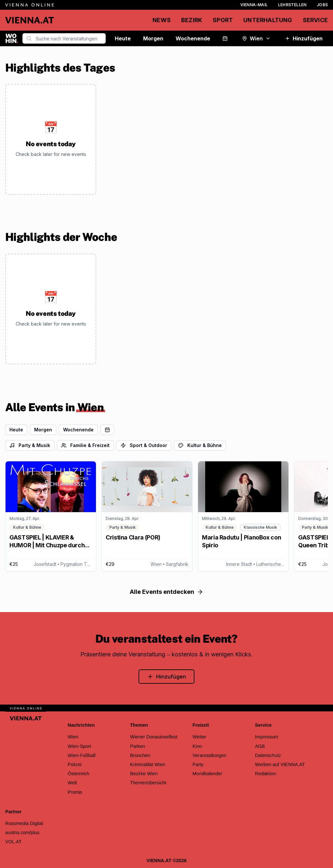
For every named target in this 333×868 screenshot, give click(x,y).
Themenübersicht (148, 783)
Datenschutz (268, 755)
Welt (72, 783)
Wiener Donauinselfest (154, 737)
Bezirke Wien (144, 774)
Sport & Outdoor (144, 445)
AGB (260, 746)
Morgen (153, 38)
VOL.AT (13, 842)
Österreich (79, 774)
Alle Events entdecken (166, 592)
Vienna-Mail (254, 5)
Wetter (199, 737)
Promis (75, 792)
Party (198, 764)
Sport (223, 20)
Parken (138, 746)
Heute (123, 38)
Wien (256, 38)
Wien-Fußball (82, 755)
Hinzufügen (304, 38)
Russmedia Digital (24, 823)
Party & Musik (30, 445)
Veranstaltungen (209, 755)
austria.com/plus (22, 833)
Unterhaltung (268, 20)
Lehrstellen (292, 5)
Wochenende (193, 38)
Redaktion (266, 774)
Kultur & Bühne (200, 445)
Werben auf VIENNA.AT (280, 764)
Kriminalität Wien (148, 764)
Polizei (75, 764)
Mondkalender (207, 774)
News (162, 20)
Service (315, 20)
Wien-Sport (79, 746)
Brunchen (140, 755)
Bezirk (192, 20)
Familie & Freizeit (85, 445)
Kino (197, 746)
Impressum (266, 737)
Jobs (322, 5)
